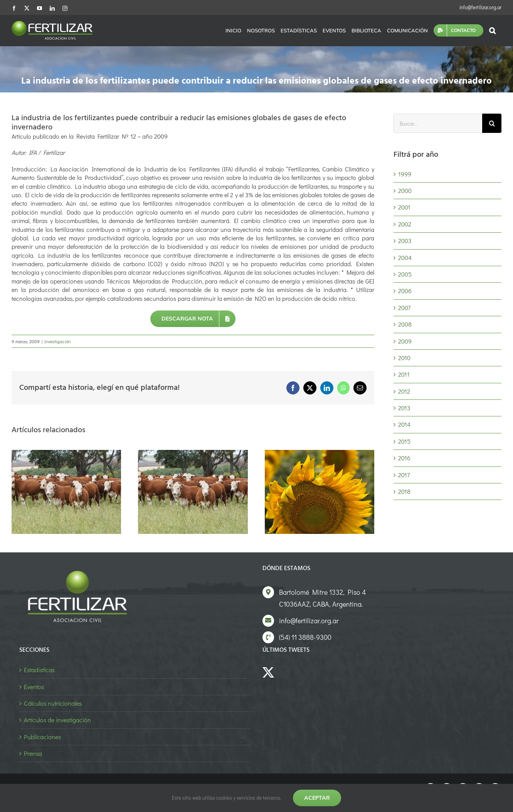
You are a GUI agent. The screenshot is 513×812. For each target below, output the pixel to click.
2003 (405, 241)
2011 (404, 374)
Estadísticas (39, 670)
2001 (404, 207)
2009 (405, 341)
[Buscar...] (438, 123)
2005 (405, 274)
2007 (404, 308)
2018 (404, 491)
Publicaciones (42, 737)
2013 (404, 408)
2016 (404, 458)
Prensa (33, 753)
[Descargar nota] (193, 319)
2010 (404, 358)
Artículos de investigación (57, 720)
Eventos (34, 687)
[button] (492, 30)
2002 (405, 224)
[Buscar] (492, 123)
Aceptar (317, 798)
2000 (405, 190)
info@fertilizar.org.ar (480, 7)
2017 (404, 475)
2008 (405, 324)
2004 (405, 258)
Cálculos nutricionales (53, 703)
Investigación (57, 341)
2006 (405, 291)
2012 (404, 391)
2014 (404, 424)
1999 (405, 174)
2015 (404, 441)
